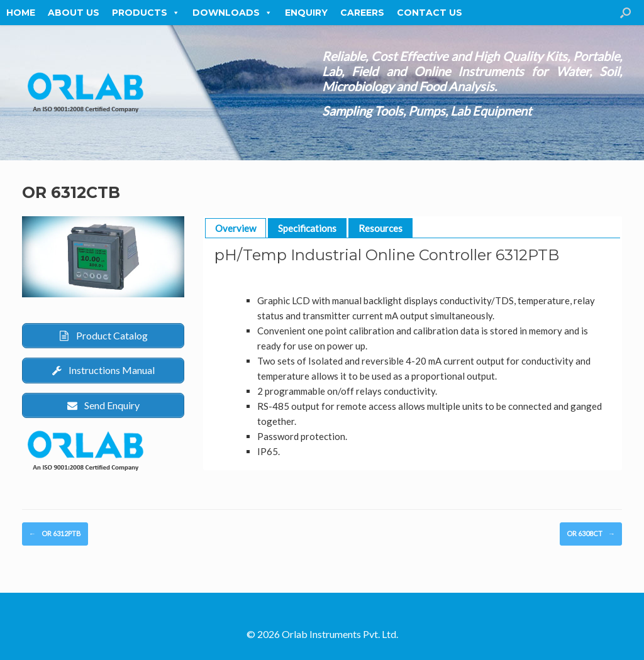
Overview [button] (236, 228)
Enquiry (306, 13)
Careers (362, 13)
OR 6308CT (591, 534)
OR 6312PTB (55, 534)
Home (21, 13)
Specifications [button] (307, 228)
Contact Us (430, 13)
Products (146, 13)
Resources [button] (380, 228)
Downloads (232, 13)
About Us (74, 13)
